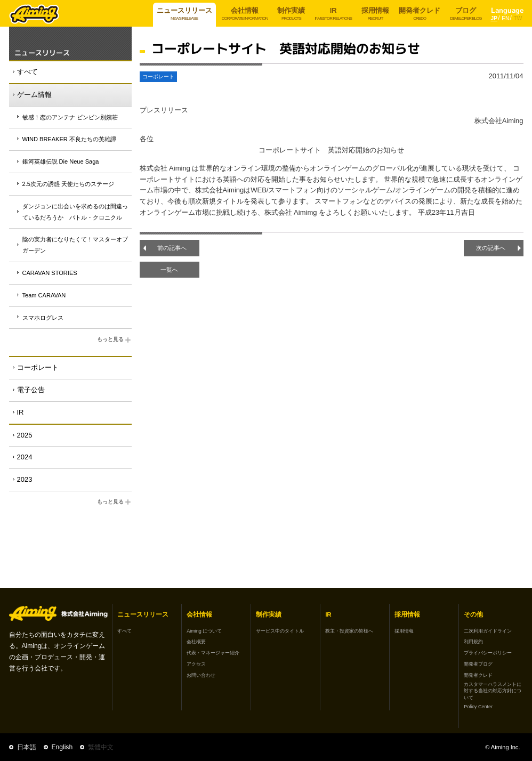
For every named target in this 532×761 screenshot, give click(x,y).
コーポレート (38, 367)
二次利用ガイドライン (488, 631)
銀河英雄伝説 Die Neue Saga (61, 161)
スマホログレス (43, 318)
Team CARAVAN (44, 295)
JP (494, 18)
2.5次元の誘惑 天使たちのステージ (68, 184)
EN (505, 18)
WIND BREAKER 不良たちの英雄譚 (69, 139)
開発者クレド (478, 675)
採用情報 (404, 631)
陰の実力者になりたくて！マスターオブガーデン (75, 245)
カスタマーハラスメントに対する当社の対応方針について (493, 691)
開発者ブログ (478, 664)
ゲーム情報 (34, 95)
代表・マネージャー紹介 (213, 653)
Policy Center (478, 707)
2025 (25, 435)
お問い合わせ (201, 675)
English (62, 747)
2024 (25, 457)
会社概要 (196, 642)
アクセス (196, 664)
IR (21, 412)
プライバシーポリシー (488, 653)
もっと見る (114, 340)
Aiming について (204, 631)
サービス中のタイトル (280, 631)
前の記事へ (172, 248)
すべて (27, 72)
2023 (25, 479)
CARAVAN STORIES (50, 273)
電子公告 (31, 390)
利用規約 (473, 642)
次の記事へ (491, 248)
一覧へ (169, 270)
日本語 (27, 747)
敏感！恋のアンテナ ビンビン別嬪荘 (70, 117)
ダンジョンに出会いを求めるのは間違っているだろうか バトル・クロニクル (75, 212)
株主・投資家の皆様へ (349, 631)
